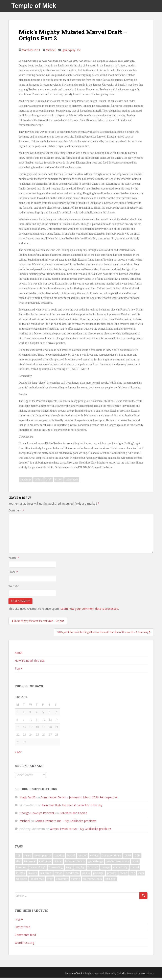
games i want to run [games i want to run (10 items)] (118, 864)
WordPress (147, 976)
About (19, 655)
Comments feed (25, 937)
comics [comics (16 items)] (94, 858)
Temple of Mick (34, 7)
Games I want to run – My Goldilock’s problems (66, 823)
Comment (16, 513)
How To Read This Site (30, 663)
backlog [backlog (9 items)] (59, 858)
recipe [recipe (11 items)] (123, 875)
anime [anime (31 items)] (28, 858)
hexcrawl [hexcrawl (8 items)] (21, 870)
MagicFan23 (28, 800)
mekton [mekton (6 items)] (20, 875)
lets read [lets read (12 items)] (93, 870)
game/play (69, 52)
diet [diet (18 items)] (18, 864)
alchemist (26, 482)
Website (14, 588)
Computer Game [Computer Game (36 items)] (111, 858)
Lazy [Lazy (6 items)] (69, 870)
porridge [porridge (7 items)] (98, 875)
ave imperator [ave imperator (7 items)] (43, 858)
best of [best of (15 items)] (83, 858)
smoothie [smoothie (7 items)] (22, 881)
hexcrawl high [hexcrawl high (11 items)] (38, 870)
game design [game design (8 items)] (96, 864)
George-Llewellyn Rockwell (37, 815)
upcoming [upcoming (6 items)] (62, 881)
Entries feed (22, 929)
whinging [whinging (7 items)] (110, 881)
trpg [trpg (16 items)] (50, 881)
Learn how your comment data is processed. (90, 611)
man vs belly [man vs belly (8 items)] (120, 870)
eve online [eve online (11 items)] (45, 864)
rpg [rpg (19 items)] (133, 875)
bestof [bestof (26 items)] (71, 858)
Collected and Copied (73, 815)
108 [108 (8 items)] (18, 858)
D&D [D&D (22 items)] (137, 858)
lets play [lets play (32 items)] (80, 870)
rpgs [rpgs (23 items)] (141, 875)
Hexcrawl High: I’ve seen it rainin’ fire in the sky (72, 808)
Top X (19, 671)
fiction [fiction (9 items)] (58, 864)
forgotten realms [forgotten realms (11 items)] (75, 864)
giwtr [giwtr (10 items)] (135, 864)
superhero (72, 482)
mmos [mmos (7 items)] (59, 875)
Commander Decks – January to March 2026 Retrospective (79, 800)
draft (49, 482)
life (79, 52)
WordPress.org (24, 945)
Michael (51, 52)
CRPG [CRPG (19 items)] (128, 858)
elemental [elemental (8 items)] (30, 864)
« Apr (18, 754)
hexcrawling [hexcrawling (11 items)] (56, 870)
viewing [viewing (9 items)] (75, 881)
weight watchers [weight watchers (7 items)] (92, 881)
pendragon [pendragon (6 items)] (72, 875)
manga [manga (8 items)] (106, 870)
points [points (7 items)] (86, 875)
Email (13, 574)
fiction (59, 482)
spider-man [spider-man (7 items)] (37, 881)
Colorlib (121, 976)
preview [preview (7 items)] (112, 875)
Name (14, 560)
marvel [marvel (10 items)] (135, 870)
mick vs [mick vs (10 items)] (33, 875)
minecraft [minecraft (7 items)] (46, 875)
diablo (38, 482)
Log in (19, 921)
